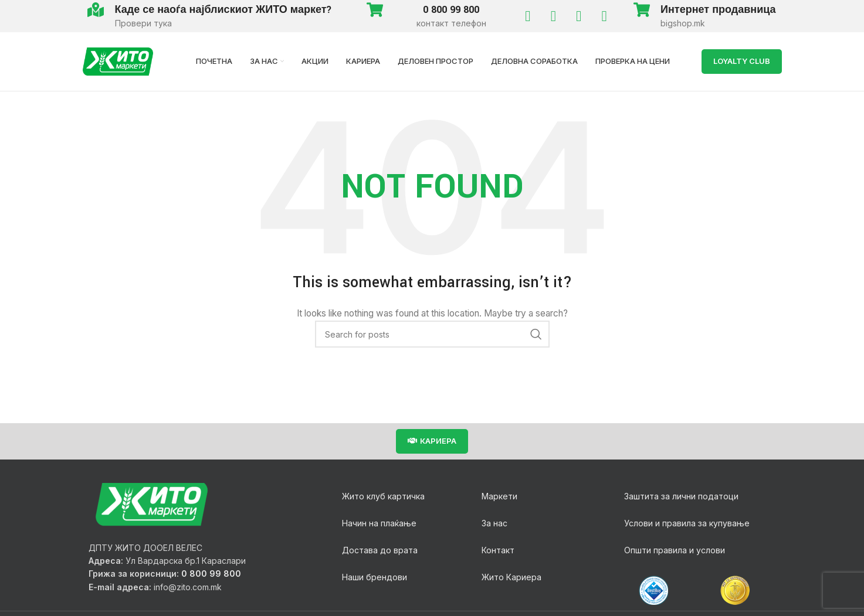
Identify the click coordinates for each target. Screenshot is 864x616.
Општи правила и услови (675, 550)
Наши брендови (375, 577)
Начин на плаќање (379, 523)
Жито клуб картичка (383, 496)
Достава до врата (380, 550)
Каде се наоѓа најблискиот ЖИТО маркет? (224, 10)
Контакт (498, 550)
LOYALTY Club (742, 61)
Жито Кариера (511, 577)
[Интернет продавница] (641, 10)
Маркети (499, 496)
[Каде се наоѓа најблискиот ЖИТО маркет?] (96, 10)
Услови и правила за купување (687, 523)
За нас (494, 523)
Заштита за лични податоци (681, 496)
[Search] (432, 334)
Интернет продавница (718, 10)
